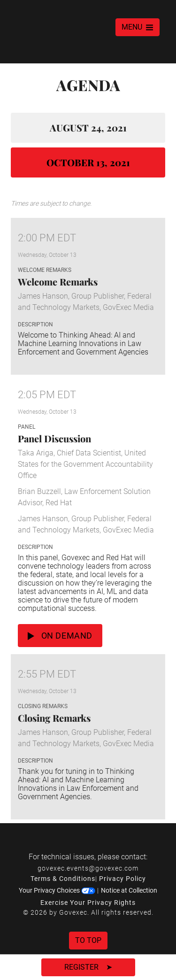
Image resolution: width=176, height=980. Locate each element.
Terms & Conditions (63, 879)
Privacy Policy (122, 879)
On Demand (60, 636)
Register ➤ (88, 967)
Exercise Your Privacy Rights (88, 903)
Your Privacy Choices (57, 890)
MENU (138, 27)
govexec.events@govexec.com (88, 868)
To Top (88, 940)
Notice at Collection (129, 890)
